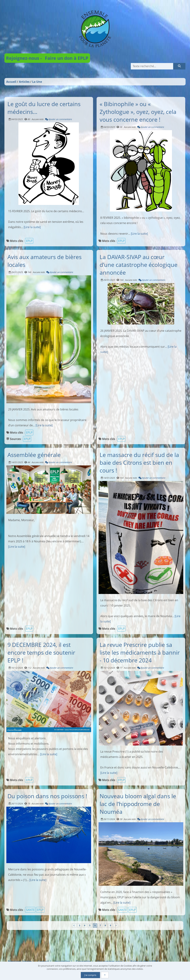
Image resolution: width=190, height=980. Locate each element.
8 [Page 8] (106, 926)
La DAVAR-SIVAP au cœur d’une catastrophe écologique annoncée (139, 265)
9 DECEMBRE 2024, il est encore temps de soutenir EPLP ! (41, 652)
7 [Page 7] (100, 926)
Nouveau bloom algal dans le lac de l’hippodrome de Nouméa (138, 804)
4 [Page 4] (84, 926)
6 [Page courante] (95, 926)
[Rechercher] (179, 66)
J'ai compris (90, 975)
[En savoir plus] (105, 975)
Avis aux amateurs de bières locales (44, 261)
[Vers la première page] (73, 926)
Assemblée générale (34, 455)
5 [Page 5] (90, 926)
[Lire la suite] (32, 227)
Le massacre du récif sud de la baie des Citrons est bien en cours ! (139, 462)
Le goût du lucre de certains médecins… (44, 108)
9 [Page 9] (111, 926)
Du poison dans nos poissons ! (47, 796)
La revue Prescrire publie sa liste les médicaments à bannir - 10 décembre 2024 (140, 652)
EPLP (29, 241)
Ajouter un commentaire (58, 119)
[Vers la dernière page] (117, 926)
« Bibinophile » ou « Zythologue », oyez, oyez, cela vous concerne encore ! (138, 112)
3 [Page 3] (79, 926)
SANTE (30, 910)
